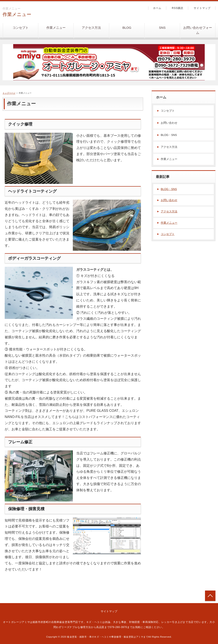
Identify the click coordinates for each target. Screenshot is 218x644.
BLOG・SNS (169, 135)
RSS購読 (178, 8)
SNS (162, 28)
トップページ (9, 93)
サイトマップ (202, 8)
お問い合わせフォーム (198, 30)
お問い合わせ (169, 123)
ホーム (157, 8)
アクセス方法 (91, 28)
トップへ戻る (210, 596)
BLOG (127, 28)
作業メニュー (17, 14)
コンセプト (21, 28)
